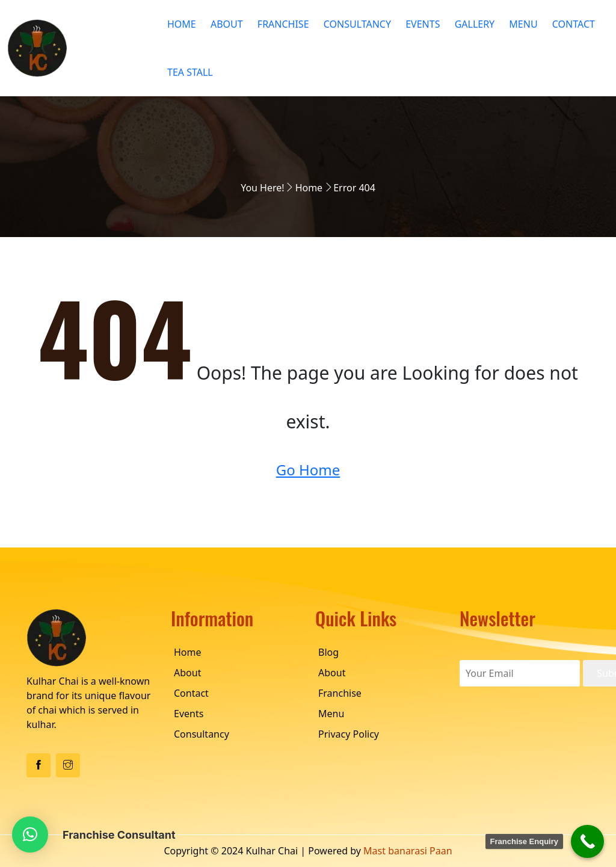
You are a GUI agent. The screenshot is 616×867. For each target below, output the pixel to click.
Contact (574, 24)
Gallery (475, 24)
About (227, 24)
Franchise (283, 24)
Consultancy (357, 24)
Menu (523, 24)
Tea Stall (190, 72)
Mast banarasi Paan (408, 851)
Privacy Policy (349, 734)
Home (182, 24)
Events (423, 24)
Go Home (308, 470)
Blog (328, 652)
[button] (30, 835)
